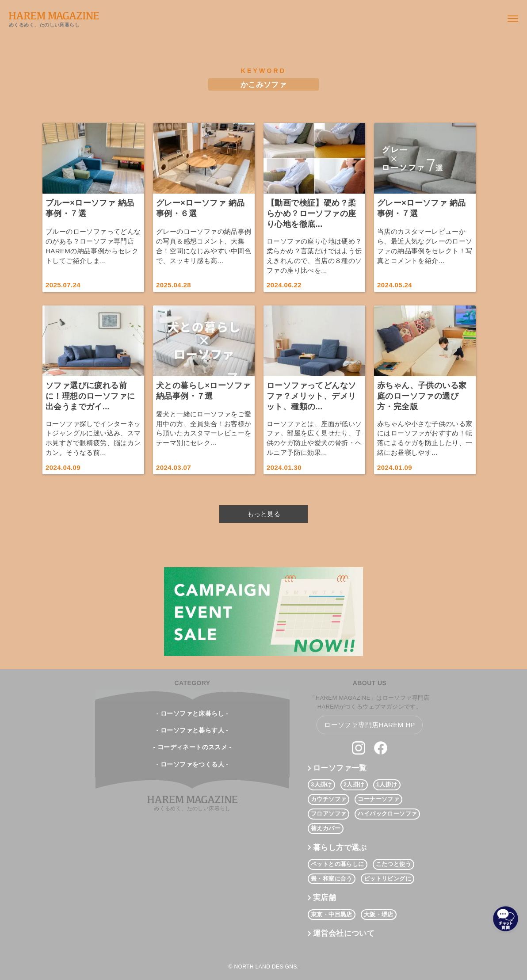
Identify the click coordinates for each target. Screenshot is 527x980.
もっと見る (264, 514)
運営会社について (344, 933)
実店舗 (325, 898)
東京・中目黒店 (332, 914)
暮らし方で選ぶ (340, 848)
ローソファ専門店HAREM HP (370, 725)
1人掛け (387, 784)
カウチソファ (328, 799)
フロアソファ (328, 814)
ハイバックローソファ (387, 814)
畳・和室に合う (332, 879)
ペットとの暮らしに (338, 864)
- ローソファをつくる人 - (193, 764)
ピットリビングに (388, 879)
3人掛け (321, 784)
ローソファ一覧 (340, 768)
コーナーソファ (378, 799)
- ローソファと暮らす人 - (193, 730)
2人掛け (354, 784)
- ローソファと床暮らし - (193, 713)
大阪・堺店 (379, 914)
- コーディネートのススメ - (192, 747)
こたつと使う (393, 864)
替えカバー (326, 828)
